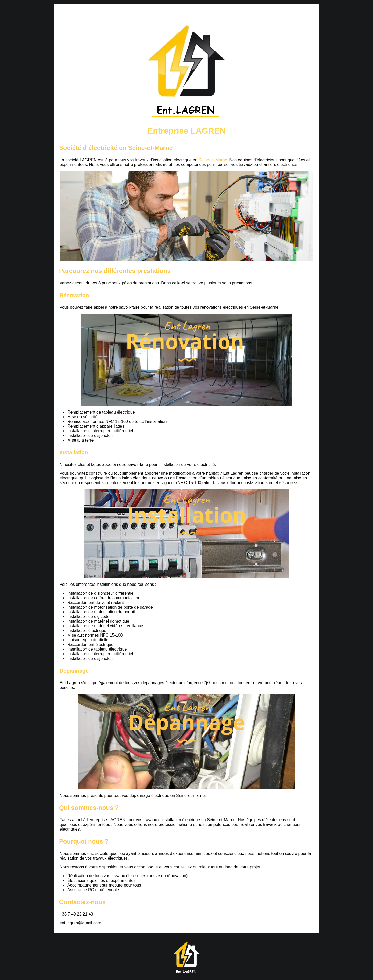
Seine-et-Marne (213, 160)
